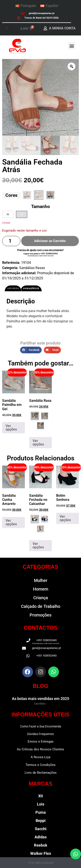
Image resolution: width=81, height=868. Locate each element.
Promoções (40, 615)
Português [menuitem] (28, 6)
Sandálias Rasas (32, 268)
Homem (41, 589)
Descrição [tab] (13, 288)
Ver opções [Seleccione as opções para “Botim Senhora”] (65, 518)
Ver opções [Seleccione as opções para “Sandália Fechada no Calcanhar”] (38, 545)
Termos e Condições (40, 765)
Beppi (41, 821)
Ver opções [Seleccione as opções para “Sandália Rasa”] (38, 443)
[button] (7, 28)
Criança (41, 598)
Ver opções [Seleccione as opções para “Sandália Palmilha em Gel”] (11, 428)
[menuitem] (26, 6)
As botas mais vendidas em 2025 (40, 699)
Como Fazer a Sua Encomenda (41, 726)
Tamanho (40, 207)
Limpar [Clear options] (6, 223)
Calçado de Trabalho (41, 606)
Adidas (41, 837)
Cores (11, 195)
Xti (41, 796)
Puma (41, 812)
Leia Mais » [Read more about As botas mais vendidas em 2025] (40, 704)
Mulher (41, 580)
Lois (41, 804)
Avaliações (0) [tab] (31, 288)
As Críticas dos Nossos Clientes (40, 749)
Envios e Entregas (41, 741)
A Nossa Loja (40, 757)
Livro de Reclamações (41, 773)
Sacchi (41, 829)
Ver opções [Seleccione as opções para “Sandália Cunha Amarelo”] (11, 522)
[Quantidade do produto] (11, 241)
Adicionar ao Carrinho (50, 241)
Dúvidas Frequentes (40, 734)
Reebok (41, 845)
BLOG (40, 686)
